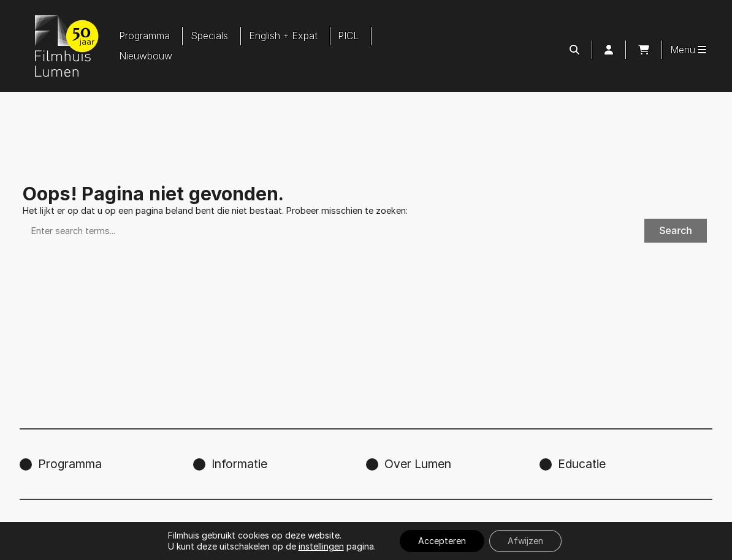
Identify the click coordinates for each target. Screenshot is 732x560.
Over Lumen (418, 464)
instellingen (321, 546)
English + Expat (283, 36)
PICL (348, 36)
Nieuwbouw (146, 56)
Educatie (582, 464)
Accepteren (442, 541)
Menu (688, 50)
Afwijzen (525, 541)
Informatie (239, 464)
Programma (144, 36)
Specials (209, 36)
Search (676, 230)
